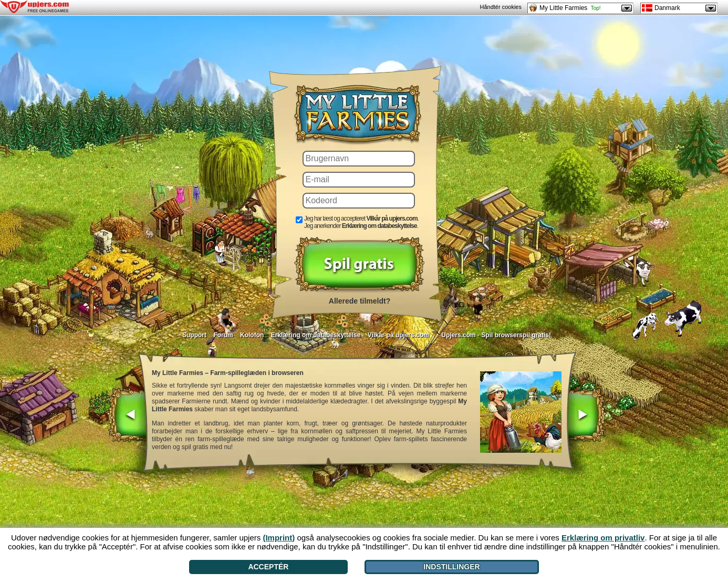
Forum (223, 335)
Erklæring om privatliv (603, 538)
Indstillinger (451, 567)
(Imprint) (279, 538)
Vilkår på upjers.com (398, 335)
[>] (586, 416)
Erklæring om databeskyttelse (316, 335)
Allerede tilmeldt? (360, 301)
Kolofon (252, 335)
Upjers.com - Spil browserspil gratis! (496, 335)
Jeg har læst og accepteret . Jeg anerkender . (361, 222)
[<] (127, 416)
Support (194, 335)
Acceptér (268, 567)
